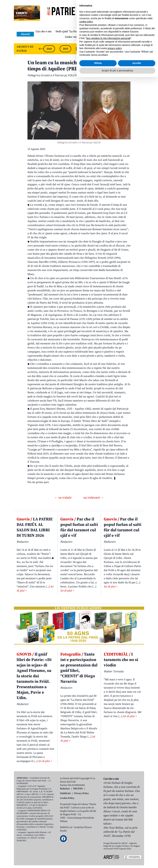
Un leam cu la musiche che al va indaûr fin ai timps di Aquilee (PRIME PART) (79, 66)
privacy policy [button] (115, 839)
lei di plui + (67, 591)
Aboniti (25, 34)
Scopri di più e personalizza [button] (117, 861)
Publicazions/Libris (109, 31)
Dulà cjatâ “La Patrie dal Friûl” (74, 31)
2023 (98, 49)
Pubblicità (65, 793)
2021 (131, 49)
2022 (114, 49)
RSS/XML (78, 789)
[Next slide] (139, 49)
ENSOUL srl (66, 827)
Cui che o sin (44, 31)
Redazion (65, 789)
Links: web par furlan (78, 37)
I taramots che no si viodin (121, 660)
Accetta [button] (137, 854)
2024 (82, 49)
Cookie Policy (67, 798)
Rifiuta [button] (98, 854)
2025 (65, 49)
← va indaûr (63, 497)
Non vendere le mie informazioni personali (108, 829)
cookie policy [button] (86, 813)
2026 (49, 49)
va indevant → (94, 497)
